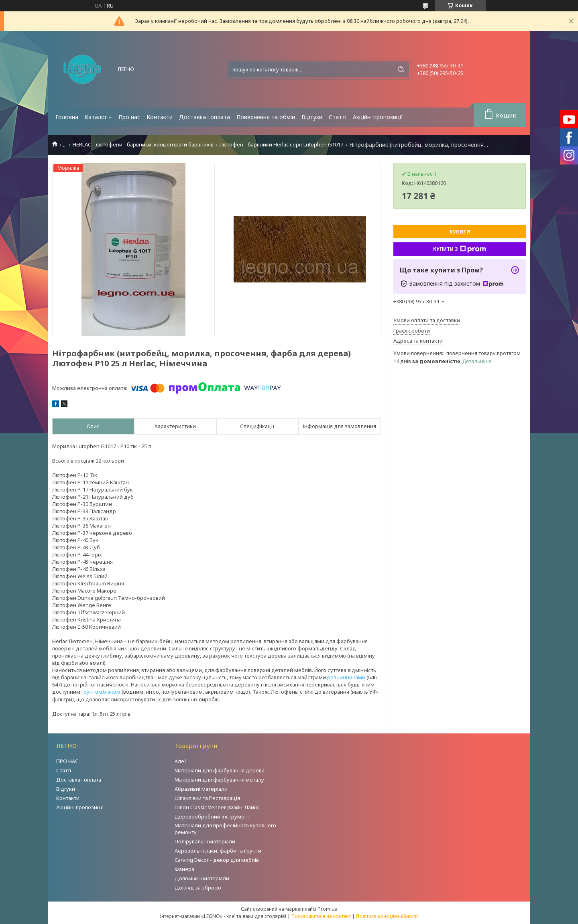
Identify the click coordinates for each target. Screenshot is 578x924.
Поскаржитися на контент (321, 916)
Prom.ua (328, 909)
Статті (338, 117)
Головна (67, 117)
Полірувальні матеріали (205, 841)
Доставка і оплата (205, 117)
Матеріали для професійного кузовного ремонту (225, 829)
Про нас (129, 117)
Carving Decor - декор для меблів (217, 860)
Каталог (96, 117)
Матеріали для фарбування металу (219, 780)
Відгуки (312, 117)
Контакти (160, 117)
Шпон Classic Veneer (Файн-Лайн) (217, 807)
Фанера (184, 869)
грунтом (92, 692)
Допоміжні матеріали (202, 878)
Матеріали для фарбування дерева (220, 770)
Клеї (180, 761)
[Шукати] (401, 69)
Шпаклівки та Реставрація (207, 798)
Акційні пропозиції (378, 117)
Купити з (460, 249)
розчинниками (346, 677)
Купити (460, 232)
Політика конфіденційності (387, 916)
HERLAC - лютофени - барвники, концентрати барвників (143, 145)
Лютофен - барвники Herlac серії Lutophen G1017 (281, 145)
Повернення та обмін (266, 117)
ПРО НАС (67, 761)
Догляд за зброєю (198, 887)
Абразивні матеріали (201, 789)
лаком (112, 692)
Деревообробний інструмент (212, 816)
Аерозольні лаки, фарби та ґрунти (218, 851)
